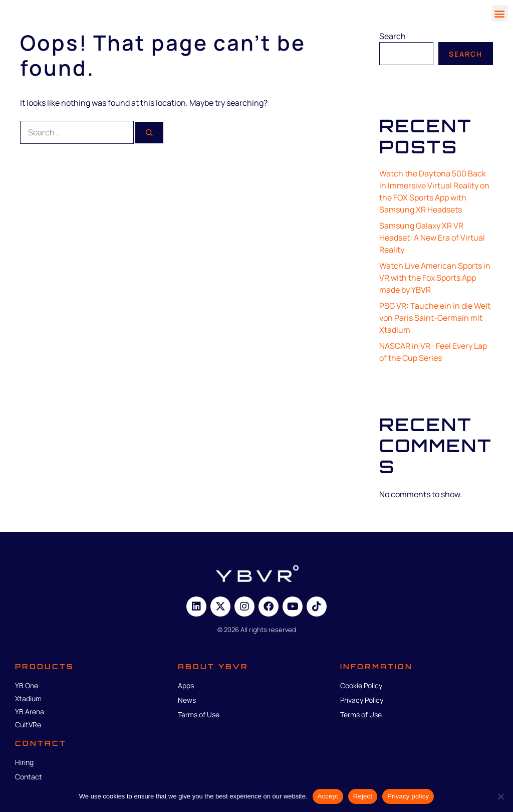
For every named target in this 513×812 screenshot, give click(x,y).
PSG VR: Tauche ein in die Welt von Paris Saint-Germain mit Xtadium (435, 318)
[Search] (149, 133)
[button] (500, 13)
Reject (363, 796)
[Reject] (500, 796)
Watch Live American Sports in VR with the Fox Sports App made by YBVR (435, 278)
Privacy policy (408, 796)
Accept (328, 796)
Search (393, 36)
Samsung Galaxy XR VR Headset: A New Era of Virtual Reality (432, 238)
